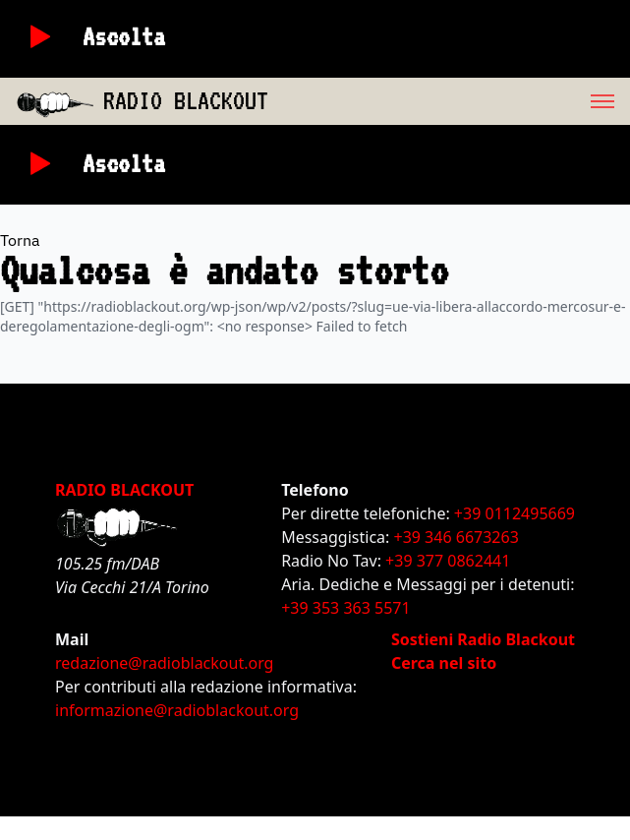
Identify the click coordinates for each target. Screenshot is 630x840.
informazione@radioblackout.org (177, 710)
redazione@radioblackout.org (164, 663)
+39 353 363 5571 (345, 608)
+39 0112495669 (515, 513)
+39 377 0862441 (448, 561)
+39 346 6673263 (457, 537)
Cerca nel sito (444, 663)
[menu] (449, 101)
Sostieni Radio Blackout (483, 639)
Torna (20, 240)
